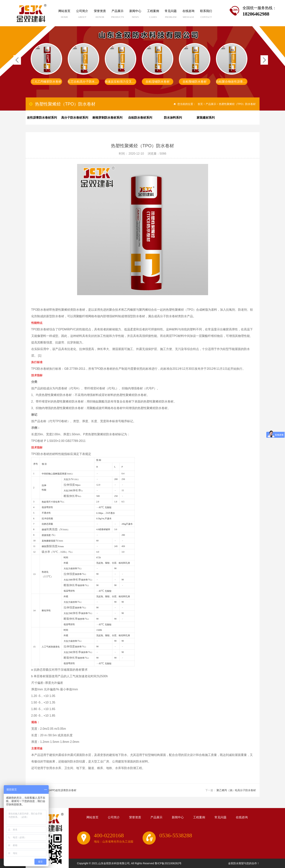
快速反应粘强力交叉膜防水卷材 (169, 82)
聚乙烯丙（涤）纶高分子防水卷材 (236, 790)
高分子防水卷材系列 (75, 118)
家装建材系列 (206, 118)
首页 (200, 104)
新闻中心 (135, 15)
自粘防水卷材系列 (140, 118)
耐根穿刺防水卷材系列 (107, 118)
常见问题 (171, 15)
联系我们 (206, 15)
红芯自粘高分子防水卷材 (127, 82)
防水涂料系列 (173, 118)
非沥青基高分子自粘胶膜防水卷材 (59, 82)
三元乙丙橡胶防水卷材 (90, 82)
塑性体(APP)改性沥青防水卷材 (58, 790)
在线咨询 (188, 15)
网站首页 (64, 15)
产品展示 (118, 15)
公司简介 (82, 15)
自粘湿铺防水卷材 (201, 82)
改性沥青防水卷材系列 (42, 118)
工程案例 (153, 15)
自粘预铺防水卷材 (238, 82)
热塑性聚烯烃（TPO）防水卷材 (237, 104)
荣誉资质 (100, 15)
